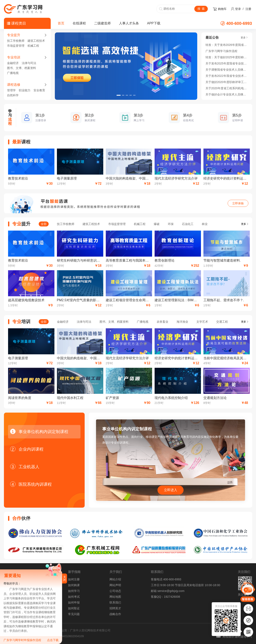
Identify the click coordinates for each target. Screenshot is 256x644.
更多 (244, 224)
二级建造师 (102, 23)
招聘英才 (115, 608)
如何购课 (74, 585)
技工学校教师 (16, 41)
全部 (44, 224)
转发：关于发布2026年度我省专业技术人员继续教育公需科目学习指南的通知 (227, 45)
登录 (238, 9)
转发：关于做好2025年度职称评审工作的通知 (227, 57)
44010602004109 (73, 636)
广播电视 (13, 73)
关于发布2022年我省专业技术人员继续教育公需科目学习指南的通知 (227, 76)
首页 (61, 23)
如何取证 (74, 608)
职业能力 (25, 90)
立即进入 (171, 490)
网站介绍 (115, 579)
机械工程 (33, 46)
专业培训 (14, 57)
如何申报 (74, 602)
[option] (126, 66)
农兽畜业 (162, 322)
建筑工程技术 (36, 41)
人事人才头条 (129, 23)
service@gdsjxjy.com (171, 591)
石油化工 (188, 224)
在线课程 (79, 23)
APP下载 (154, 23)
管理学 (11, 90)
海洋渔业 (182, 322)
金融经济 (13, 63)
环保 (171, 224)
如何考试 (74, 597)
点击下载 (53, 640)
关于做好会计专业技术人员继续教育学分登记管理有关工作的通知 (227, 94)
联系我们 (115, 602)
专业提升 (14, 35)
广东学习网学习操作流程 (221, 51)
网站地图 (115, 597)
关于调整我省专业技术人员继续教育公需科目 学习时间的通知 (227, 70)
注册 (248, 9)
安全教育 (39, 90)
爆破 (157, 224)
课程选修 (14, 85)
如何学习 (74, 591)
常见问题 (74, 614)
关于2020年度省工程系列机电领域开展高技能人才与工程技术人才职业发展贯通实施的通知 (227, 88)
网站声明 (115, 585)
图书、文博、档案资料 (22, 68)
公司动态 (115, 591)
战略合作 (115, 614)
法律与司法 (29, 63)
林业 (205, 224)
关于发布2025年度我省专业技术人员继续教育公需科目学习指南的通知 (227, 63)
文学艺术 (202, 322)
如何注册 (74, 579)
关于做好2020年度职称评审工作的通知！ (227, 82)
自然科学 (13, 95)
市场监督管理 (16, 46)
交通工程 (222, 322)
